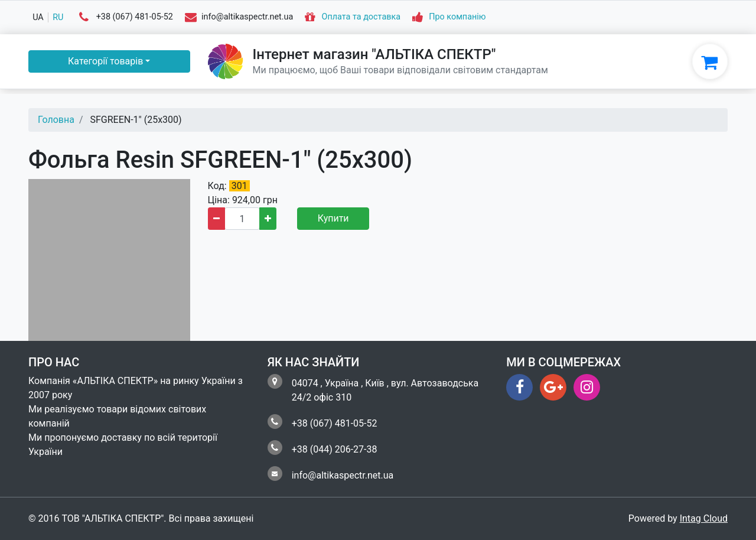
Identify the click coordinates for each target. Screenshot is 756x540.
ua (38, 17)
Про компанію (457, 17)
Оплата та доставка (361, 17)
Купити (333, 218)
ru (58, 17)
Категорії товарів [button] (105, 61)
